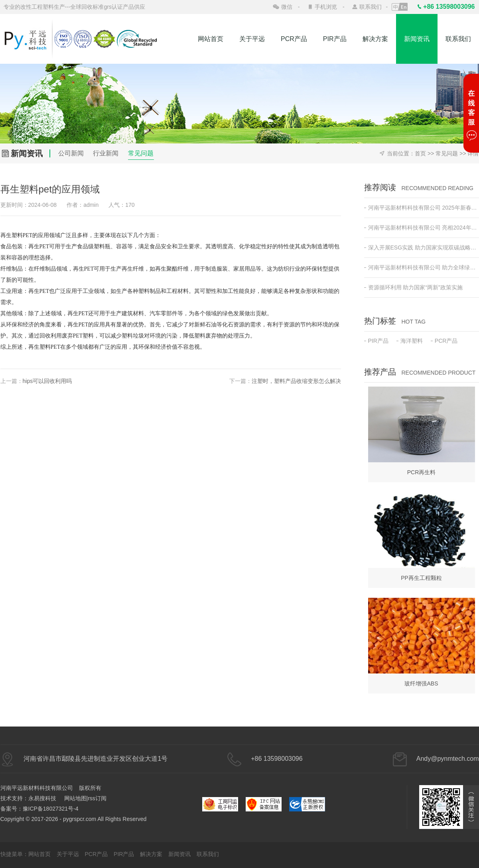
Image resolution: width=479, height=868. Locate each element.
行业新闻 (106, 153)
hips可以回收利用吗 (47, 381)
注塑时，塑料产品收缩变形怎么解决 (296, 381)
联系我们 (371, 7)
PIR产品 (335, 39)
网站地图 (75, 798)
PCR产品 (294, 39)
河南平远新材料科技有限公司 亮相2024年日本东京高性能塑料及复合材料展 (422, 228)
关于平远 (252, 39)
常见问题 (141, 153)
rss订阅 (97, 798)
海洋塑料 (410, 341)
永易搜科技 (42, 798)
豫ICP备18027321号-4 (51, 809)
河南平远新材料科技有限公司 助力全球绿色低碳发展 (422, 267)
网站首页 (211, 39)
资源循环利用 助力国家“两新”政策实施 (413, 287)
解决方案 (375, 39)
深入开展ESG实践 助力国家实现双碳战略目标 (422, 247)
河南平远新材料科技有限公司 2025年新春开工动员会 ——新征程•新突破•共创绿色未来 (422, 208)
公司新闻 (71, 153)
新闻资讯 (417, 39)
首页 (420, 153)
